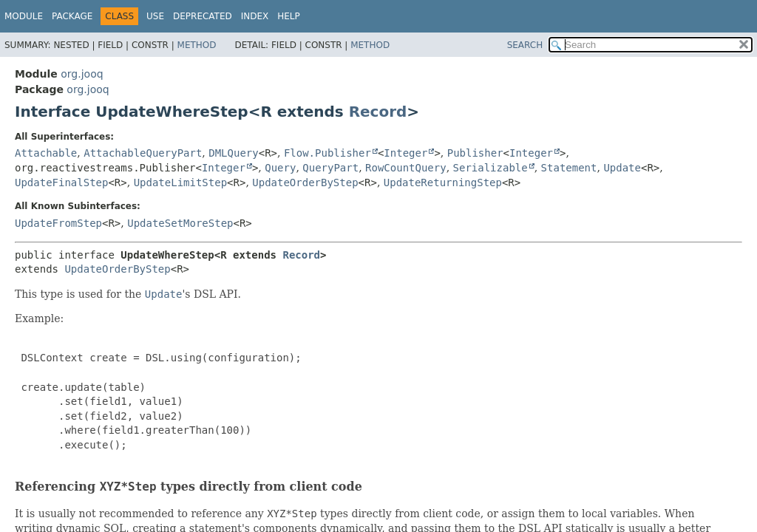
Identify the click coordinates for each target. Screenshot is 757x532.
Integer (405, 153)
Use (155, 16)
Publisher (475, 153)
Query (280, 168)
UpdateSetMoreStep (180, 223)
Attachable (46, 153)
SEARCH (525, 45)
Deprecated (203, 16)
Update (622, 168)
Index (255, 16)
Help (289, 16)
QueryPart (330, 168)
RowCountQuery (406, 168)
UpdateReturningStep (443, 183)
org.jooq (82, 74)
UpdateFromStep (58, 223)
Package (72, 16)
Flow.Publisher (327, 153)
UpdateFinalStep (61, 183)
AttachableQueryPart (143, 153)
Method (197, 45)
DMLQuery (233, 153)
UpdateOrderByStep (305, 183)
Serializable (490, 168)
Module (24, 16)
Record (378, 112)
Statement (569, 168)
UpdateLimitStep (180, 183)
